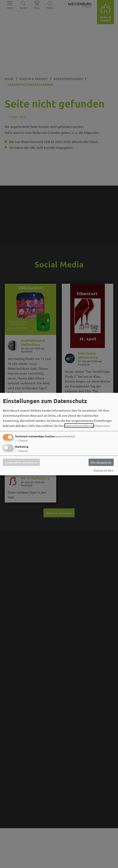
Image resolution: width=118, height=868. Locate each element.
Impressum (103, 426)
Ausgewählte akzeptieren (21, 462)
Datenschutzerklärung (79, 426)
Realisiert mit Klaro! (104, 470)
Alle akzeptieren (101, 462)
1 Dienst (21, 440)
